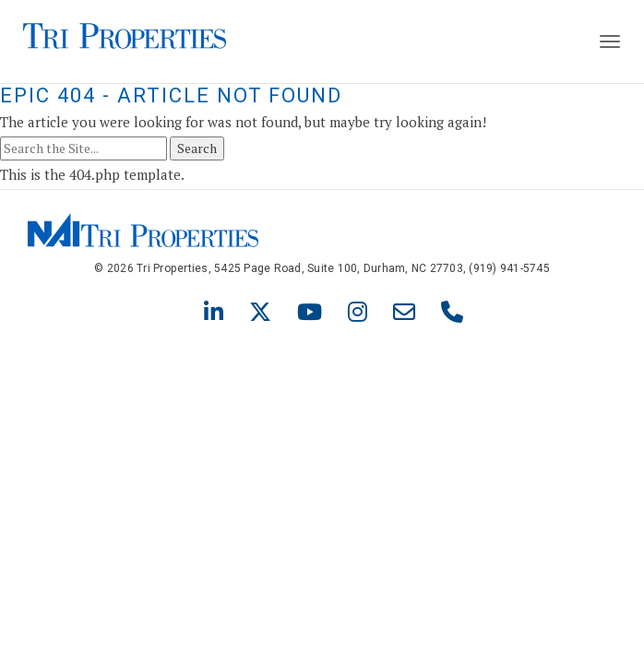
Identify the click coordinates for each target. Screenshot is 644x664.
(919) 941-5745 (509, 268)
